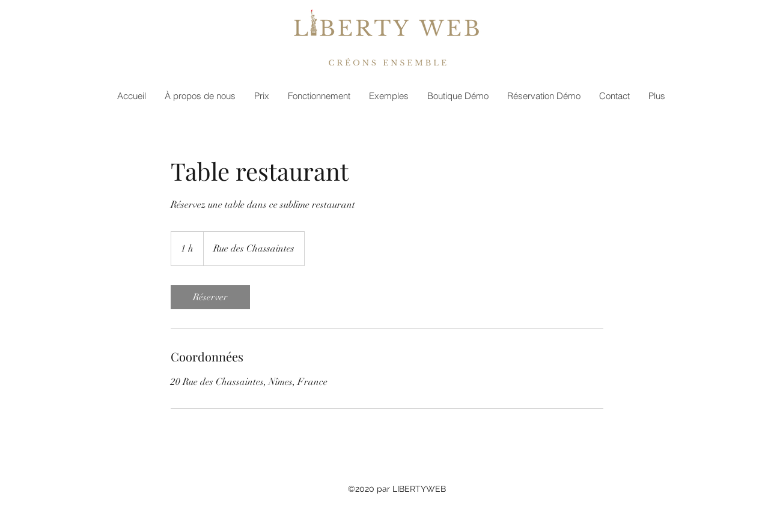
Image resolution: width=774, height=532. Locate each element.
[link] (210, 297)
